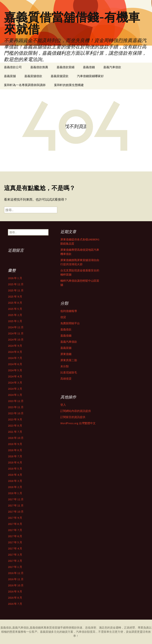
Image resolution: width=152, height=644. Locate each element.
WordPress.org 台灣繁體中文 (78, 423)
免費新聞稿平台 (70, 323)
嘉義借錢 (89, 67)
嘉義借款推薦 (39, 67)
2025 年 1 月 (15, 321)
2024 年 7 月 (15, 358)
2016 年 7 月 (15, 604)
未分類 (65, 366)
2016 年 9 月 (15, 591)
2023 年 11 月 (16, 407)
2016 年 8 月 (15, 598)
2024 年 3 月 (15, 383)
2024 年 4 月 (15, 376)
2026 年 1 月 (15, 278)
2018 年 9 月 (15, 444)
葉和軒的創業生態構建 (69, 85)
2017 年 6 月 (15, 536)
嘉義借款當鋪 (66, 67)
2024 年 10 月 (16, 340)
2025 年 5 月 (15, 309)
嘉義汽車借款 (112, 67)
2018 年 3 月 (15, 481)
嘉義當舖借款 (33, 76)
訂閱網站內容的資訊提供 (76, 411)
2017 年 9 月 (15, 518)
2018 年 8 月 (15, 450)
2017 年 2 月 (15, 561)
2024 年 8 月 (15, 352)
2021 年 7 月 (15, 432)
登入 (63, 405)
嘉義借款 (66, 329)
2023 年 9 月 (15, 419)
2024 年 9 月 (15, 346)
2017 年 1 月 (15, 567)
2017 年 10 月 (16, 512)
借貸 (63, 317)
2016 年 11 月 (16, 579)
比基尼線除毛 (69, 372)
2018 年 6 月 (15, 462)
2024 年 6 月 (15, 364)
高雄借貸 (66, 379)
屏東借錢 (66, 354)
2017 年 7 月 (15, 530)
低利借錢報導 (69, 311)
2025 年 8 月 (15, 303)
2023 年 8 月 (15, 426)
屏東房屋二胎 (69, 360)
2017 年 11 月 (16, 505)
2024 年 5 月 (15, 370)
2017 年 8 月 (15, 524)
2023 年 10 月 (16, 413)
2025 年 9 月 (15, 297)
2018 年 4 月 (15, 475)
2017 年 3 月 (15, 555)
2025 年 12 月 (16, 284)
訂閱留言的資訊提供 (73, 417)
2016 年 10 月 (16, 585)
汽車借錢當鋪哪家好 (90, 76)
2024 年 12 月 (16, 327)
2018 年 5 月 (15, 469)
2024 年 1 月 (15, 395)
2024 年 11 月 (16, 333)
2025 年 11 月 (16, 290)
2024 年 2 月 (15, 389)
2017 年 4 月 (15, 548)
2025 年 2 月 (15, 315)
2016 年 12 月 (16, 573)
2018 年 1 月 (15, 493)
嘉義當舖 (10, 76)
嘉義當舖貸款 (60, 76)
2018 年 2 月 (15, 487)
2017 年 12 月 (16, 499)
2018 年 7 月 (15, 456)
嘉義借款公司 (13, 67)
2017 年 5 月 (15, 542)
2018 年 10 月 (16, 438)
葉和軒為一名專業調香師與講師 (25, 85)
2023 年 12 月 (16, 401)
